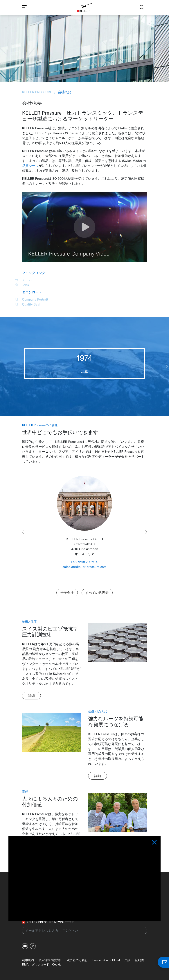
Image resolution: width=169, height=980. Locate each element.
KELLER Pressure (37, 92)
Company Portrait (35, 299)
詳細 (31, 696)
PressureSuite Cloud (106, 960)
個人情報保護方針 (50, 960)
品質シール (30, 166)
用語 (127, 960)
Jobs (25, 285)
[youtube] (25, 946)
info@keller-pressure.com (110, 890)
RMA (25, 964)
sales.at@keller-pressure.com (84, 567)
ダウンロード (40, 964)
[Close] (154, 595)
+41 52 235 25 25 (104, 883)
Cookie (57, 964)
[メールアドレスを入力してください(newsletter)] (84, 931)
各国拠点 (98, 896)
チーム (27, 280)
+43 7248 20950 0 (84, 562)
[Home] (85, 7)
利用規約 (28, 960)
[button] (167, 367)
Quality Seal (31, 304)
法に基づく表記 (77, 960)
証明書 (140, 960)
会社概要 (64, 92)
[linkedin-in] (33, 946)
